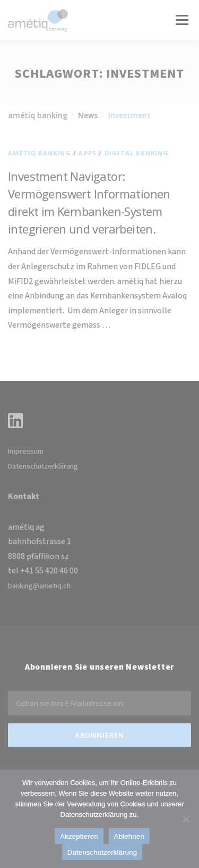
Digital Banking (137, 153)
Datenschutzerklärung (43, 466)
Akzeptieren (79, 836)
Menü (181, 20)
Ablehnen (129, 836)
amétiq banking (40, 153)
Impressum (26, 452)
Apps (88, 153)
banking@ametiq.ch (39, 586)
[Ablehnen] (186, 819)
